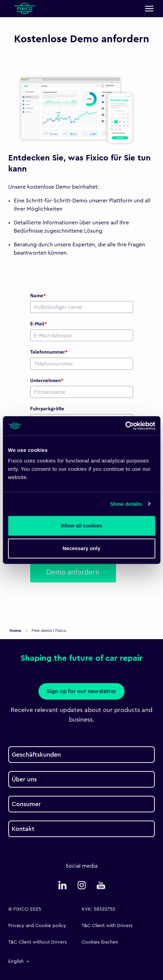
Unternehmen (47, 380)
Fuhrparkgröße (47, 409)
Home (16, 631)
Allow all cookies (81, 526)
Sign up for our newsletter (81, 691)
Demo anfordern (73, 572)
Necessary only (81, 548)
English (19, 961)
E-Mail (39, 324)
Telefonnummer (49, 352)
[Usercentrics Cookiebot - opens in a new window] (125, 426)
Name (38, 296)
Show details (126, 504)
